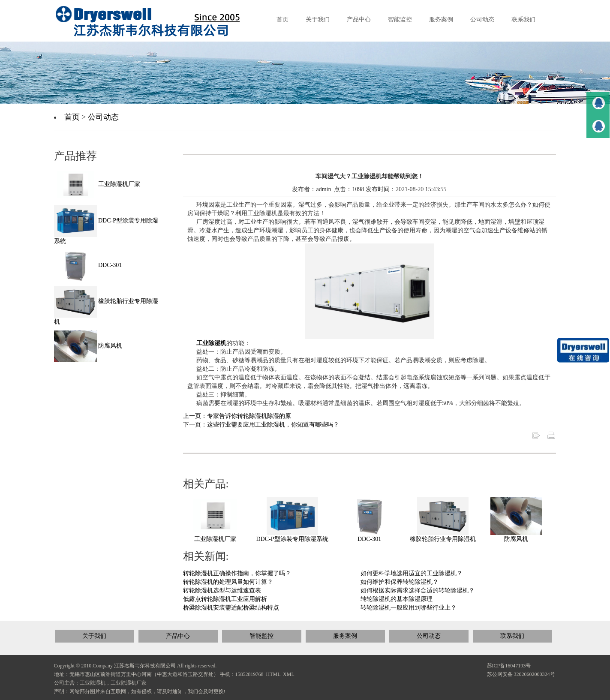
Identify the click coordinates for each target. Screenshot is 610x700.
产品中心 (178, 636)
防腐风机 (516, 539)
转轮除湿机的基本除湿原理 (397, 599)
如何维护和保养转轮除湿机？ (400, 582)
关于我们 (94, 636)
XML (289, 674)
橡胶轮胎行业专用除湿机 (443, 539)
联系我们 (512, 636)
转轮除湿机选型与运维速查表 (222, 590)
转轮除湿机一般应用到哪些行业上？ (409, 608)
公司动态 (103, 117)
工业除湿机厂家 (215, 539)
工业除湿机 (211, 343)
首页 (72, 117)
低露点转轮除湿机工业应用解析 (225, 599)
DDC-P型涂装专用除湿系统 (292, 539)
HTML (273, 674)
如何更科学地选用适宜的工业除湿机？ (412, 573)
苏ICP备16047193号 (509, 666)
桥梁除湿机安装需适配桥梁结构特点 (231, 608)
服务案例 (345, 636)
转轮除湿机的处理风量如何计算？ (228, 582)
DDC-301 (369, 539)
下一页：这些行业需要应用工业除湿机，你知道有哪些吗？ (261, 425)
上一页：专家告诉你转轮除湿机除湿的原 (237, 416)
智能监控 (261, 636)
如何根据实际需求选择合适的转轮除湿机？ (418, 590)
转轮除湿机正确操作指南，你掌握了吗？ (237, 573)
